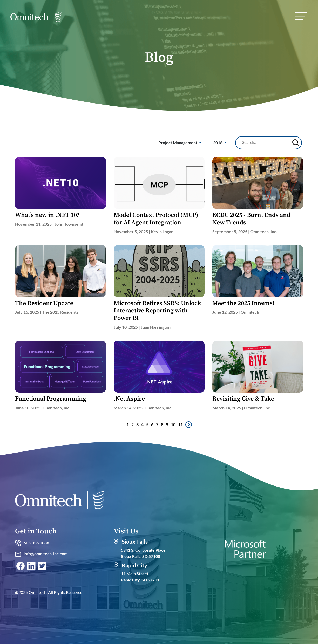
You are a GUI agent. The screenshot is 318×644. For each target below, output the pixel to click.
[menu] (301, 16)
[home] (36, 18)
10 (173, 424)
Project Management (178, 143)
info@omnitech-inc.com (41, 554)
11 (180, 424)
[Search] (265, 142)
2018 (218, 143)
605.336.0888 (32, 543)
